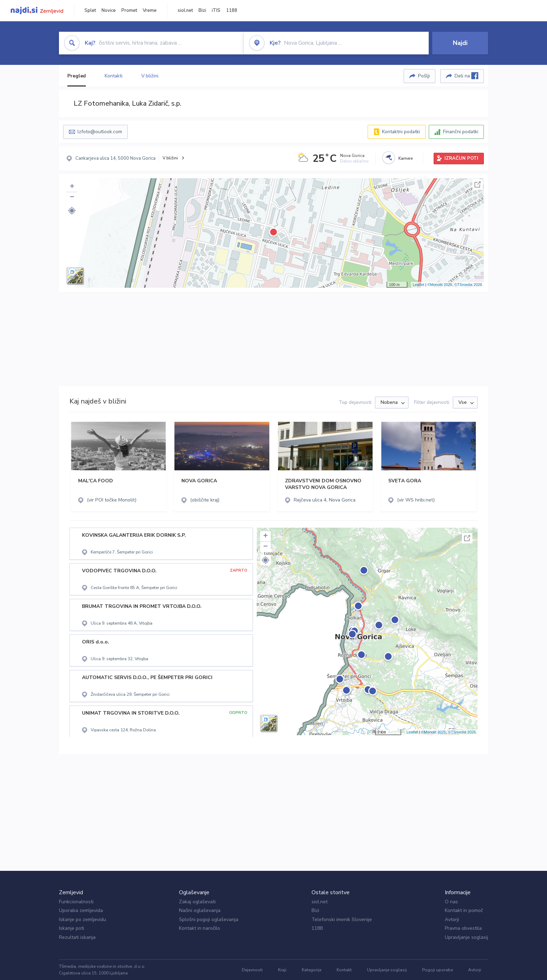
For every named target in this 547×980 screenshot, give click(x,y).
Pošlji (424, 76)
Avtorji (452, 919)
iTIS (216, 10)
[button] (72, 211)
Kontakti (113, 76)
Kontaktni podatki (401, 132)
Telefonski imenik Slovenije (342, 919)
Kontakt (344, 970)
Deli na (466, 76)
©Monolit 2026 (440, 285)
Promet (129, 10)
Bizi (202, 10)
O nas (451, 902)
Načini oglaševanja (200, 910)
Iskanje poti (72, 928)
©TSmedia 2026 (468, 285)
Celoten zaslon (478, 184)
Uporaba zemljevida (81, 910)
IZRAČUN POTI (461, 158)
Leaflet (418, 285)
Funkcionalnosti (76, 902)
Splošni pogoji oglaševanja (209, 919)
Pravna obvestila (463, 928)
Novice (109, 10)
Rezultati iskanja (77, 937)
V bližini (150, 76)
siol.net (185, 10)
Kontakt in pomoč (464, 910)
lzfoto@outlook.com (100, 132)
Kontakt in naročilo (200, 928)
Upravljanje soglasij (466, 937)
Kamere (406, 158)
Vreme (150, 10)
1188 (232, 10)
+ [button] (72, 187)
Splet (90, 10)
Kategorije (312, 970)
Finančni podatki (461, 132)
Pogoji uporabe (437, 970)
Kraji (282, 970)
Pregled (77, 76)
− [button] (72, 197)
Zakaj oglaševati (197, 902)
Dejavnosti (252, 970)
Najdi (460, 43)
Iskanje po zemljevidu (83, 919)
